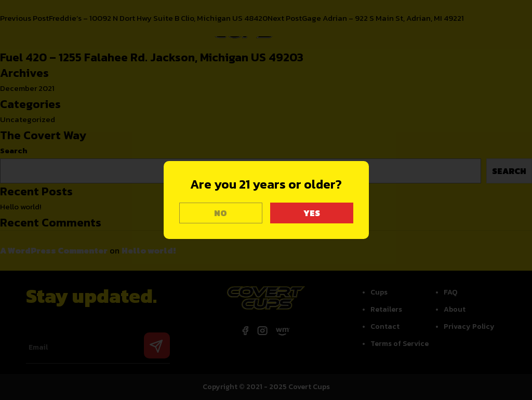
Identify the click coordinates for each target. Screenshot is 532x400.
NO (221, 213)
